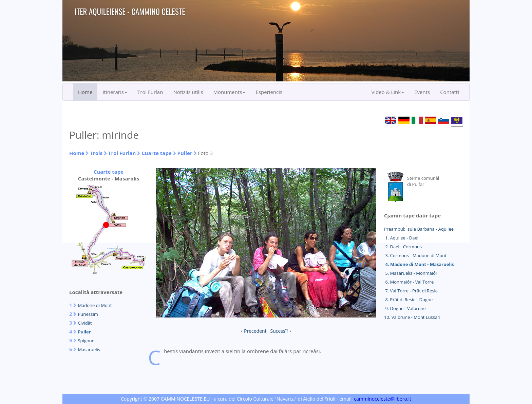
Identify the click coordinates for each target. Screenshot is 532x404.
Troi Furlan (150, 92)
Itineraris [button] (115, 92)
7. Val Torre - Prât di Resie (411, 291)
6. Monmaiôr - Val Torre (409, 282)
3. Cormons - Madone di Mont (415, 255)
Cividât (85, 323)
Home (85, 92)
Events (422, 92)
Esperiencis (269, 92)
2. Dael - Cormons (403, 247)
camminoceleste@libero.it (383, 399)
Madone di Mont (95, 305)
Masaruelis (89, 349)
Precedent (255, 331)
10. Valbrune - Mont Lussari (412, 317)
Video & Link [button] (388, 92)
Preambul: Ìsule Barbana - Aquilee (419, 229)
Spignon (86, 341)
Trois (96, 153)
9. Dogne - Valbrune (405, 308)
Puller (185, 153)
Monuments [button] (230, 92)
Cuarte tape (156, 153)
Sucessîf (279, 331)
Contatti (450, 92)
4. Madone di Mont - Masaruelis (419, 264)
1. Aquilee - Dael (401, 238)
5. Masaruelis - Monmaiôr (411, 273)
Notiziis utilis (188, 92)
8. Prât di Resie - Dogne (408, 300)
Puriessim (88, 314)
